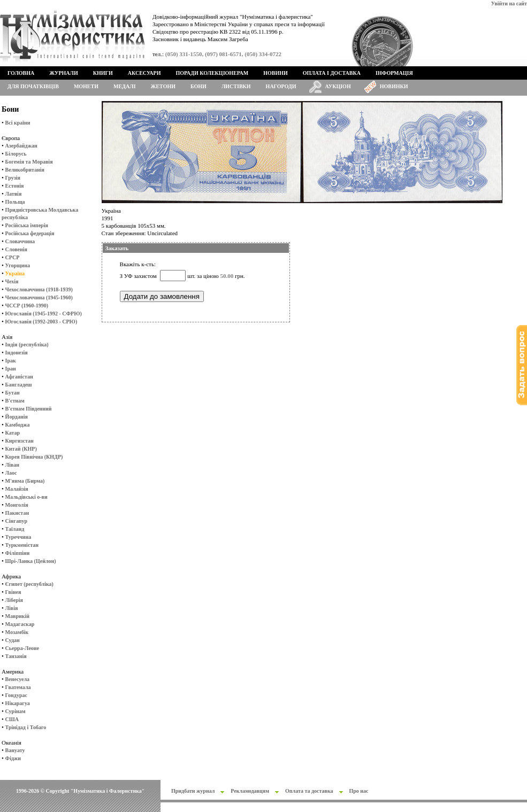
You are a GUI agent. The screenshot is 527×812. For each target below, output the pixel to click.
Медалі (125, 86)
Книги (103, 73)
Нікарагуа (18, 703)
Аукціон (338, 86)
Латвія (14, 194)
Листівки (236, 86)
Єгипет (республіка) (29, 584)
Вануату (15, 750)
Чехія (12, 281)
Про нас (359, 791)
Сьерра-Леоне (22, 648)
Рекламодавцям (250, 791)
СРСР (13, 257)
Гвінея (13, 592)
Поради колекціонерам (212, 73)
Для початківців (33, 86)
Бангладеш (19, 385)
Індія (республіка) (27, 345)
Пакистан (17, 513)
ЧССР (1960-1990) (27, 306)
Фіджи (13, 758)
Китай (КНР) (21, 449)
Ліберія (14, 600)
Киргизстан (20, 441)
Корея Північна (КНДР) (34, 457)
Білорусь (16, 154)
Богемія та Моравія (29, 162)
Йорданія (17, 417)
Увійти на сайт (509, 3)
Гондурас (16, 695)
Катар (13, 433)
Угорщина (18, 265)
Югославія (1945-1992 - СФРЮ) (44, 314)
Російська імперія (27, 225)
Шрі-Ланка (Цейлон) (31, 561)
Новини (276, 73)
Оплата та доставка (309, 791)
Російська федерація (30, 233)
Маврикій (17, 616)
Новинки (394, 86)
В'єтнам (15, 401)
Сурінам (16, 711)
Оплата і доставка (332, 73)
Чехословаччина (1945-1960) (39, 297)
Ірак (11, 361)
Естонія (15, 186)
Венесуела (17, 679)
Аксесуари (144, 73)
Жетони (163, 86)
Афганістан (19, 377)
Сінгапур (17, 521)
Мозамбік (17, 632)
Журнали (63, 73)
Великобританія (25, 170)
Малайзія (17, 489)
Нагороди (281, 86)
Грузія (13, 178)
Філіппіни (18, 553)
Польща (15, 202)
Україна (15, 273)
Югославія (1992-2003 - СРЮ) (41, 322)
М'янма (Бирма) (25, 481)
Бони (198, 86)
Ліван (12, 465)
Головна (21, 73)
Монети (86, 86)
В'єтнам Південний (29, 409)
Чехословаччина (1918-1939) (39, 289)
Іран (11, 369)
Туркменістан (22, 545)
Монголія (17, 505)
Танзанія (16, 656)
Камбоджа (18, 425)
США (12, 719)
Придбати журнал (193, 791)
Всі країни (18, 123)
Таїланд (15, 529)
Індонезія (17, 353)
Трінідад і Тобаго (26, 727)
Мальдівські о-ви (26, 497)
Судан (13, 640)
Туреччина (18, 537)
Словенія (16, 249)
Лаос (11, 473)
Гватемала (18, 687)
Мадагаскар (20, 624)
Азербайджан (21, 146)
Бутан (13, 393)
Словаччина (20, 241)
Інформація (394, 73)
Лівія (12, 608)
